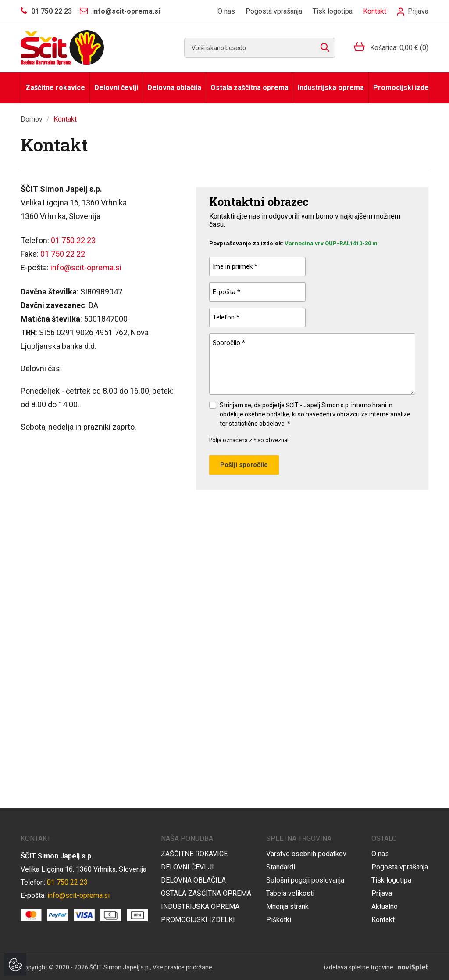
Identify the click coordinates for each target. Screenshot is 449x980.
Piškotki (279, 920)
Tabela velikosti (290, 893)
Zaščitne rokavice (55, 88)
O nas (226, 11)
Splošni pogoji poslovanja (305, 880)
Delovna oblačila (174, 88)
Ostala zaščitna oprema (249, 88)
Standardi (281, 867)
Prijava (413, 11)
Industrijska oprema (331, 88)
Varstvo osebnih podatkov (306, 854)
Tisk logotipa (333, 11)
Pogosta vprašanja (274, 11)
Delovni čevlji (116, 88)
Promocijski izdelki (401, 88)
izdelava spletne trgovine (359, 967)
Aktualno (385, 906)
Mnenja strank (287, 906)
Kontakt (375, 11)
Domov (32, 119)
